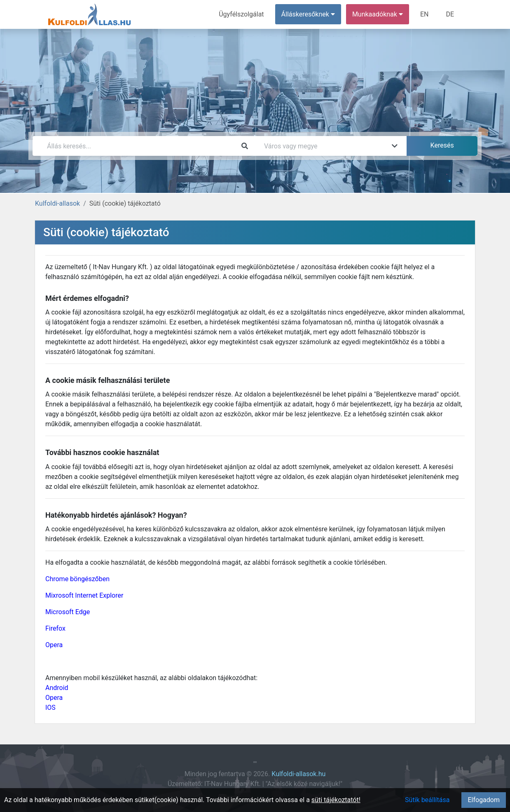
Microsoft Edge (68, 612)
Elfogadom (484, 800)
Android (57, 688)
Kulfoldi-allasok (57, 203)
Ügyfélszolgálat (241, 14)
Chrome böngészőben (77, 579)
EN (425, 14)
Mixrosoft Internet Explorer (84, 595)
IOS (50, 708)
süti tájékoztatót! (336, 800)
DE (450, 14)
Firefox (55, 628)
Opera (54, 645)
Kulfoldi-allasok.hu (298, 774)
